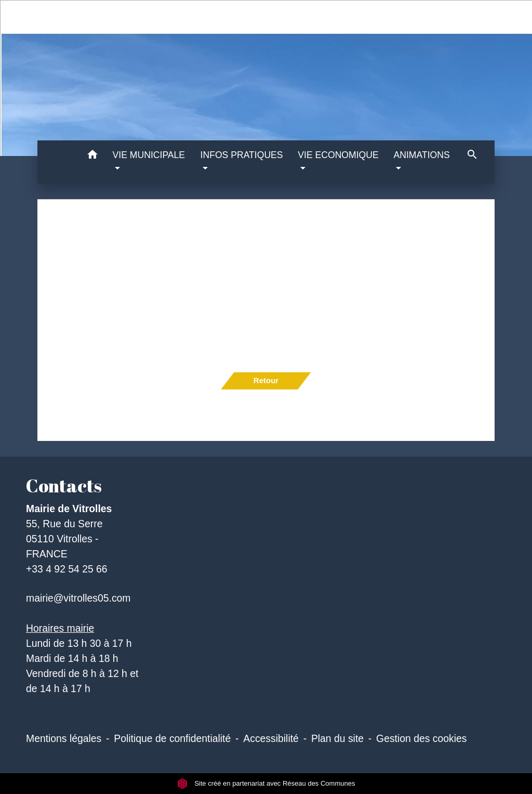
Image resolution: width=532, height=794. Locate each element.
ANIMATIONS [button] (422, 155)
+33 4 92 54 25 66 (67, 569)
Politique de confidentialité (172, 738)
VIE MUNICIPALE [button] (149, 155)
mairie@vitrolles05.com (78, 598)
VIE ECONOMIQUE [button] (338, 155)
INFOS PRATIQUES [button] (242, 155)
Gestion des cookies (421, 738)
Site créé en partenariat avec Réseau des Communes (266, 783)
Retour (266, 380)
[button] (93, 156)
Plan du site (337, 738)
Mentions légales (64, 738)
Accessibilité (271, 738)
